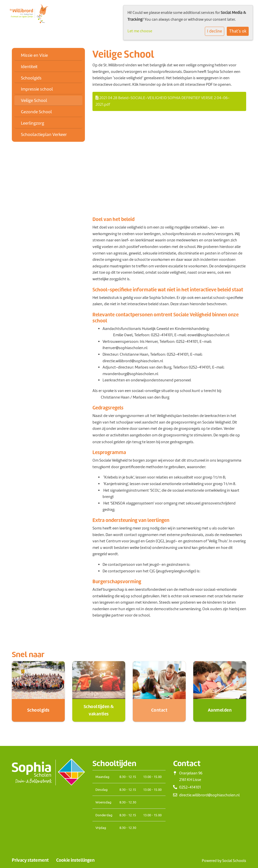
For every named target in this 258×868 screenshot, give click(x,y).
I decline (215, 31)
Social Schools (234, 861)
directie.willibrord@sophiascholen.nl (209, 795)
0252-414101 (178, 354)
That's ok (238, 31)
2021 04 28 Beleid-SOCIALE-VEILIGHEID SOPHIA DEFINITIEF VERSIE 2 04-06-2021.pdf (163, 101)
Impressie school (37, 89)
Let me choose (140, 31)
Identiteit (29, 67)
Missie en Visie (34, 55)
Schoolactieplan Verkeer (44, 134)
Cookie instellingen (75, 860)
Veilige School (34, 100)
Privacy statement (30, 860)
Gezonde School (36, 112)
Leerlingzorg (33, 123)
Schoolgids (31, 78)
